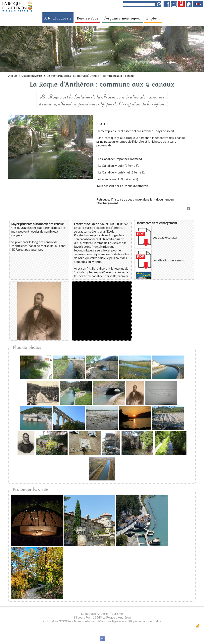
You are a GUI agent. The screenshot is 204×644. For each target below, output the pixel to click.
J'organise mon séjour (122, 18)
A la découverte (58, 18)
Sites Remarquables (57, 76)
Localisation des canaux (169, 260)
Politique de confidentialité (143, 621)
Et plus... (153, 18)
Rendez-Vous (88, 18)
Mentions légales (110, 621)
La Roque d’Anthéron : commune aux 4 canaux (104, 76)
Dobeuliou (175, 627)
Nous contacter (85, 621)
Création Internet (190, 627)
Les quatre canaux (165, 237)
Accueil (13, 76)
